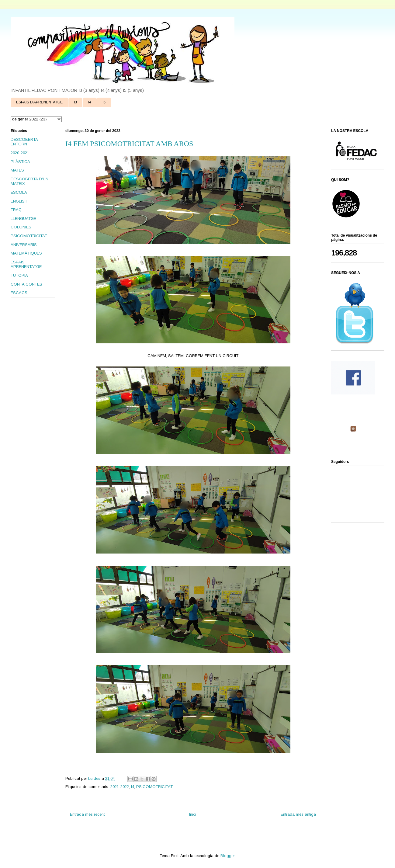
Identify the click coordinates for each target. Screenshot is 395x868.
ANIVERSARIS (24, 245)
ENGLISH (19, 201)
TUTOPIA (19, 275)
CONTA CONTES (26, 284)
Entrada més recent (87, 814)
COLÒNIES (21, 227)
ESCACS (19, 293)
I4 (90, 102)
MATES (17, 170)
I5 (104, 102)
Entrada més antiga (298, 814)
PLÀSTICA (20, 162)
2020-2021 (20, 153)
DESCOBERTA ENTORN (24, 142)
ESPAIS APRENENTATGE (26, 264)
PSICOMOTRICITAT (154, 787)
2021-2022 (120, 787)
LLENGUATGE (23, 219)
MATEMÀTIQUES (26, 253)
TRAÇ (16, 210)
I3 (75, 102)
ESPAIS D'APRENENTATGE (39, 102)
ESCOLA (19, 192)
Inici (193, 814)
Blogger (227, 856)
